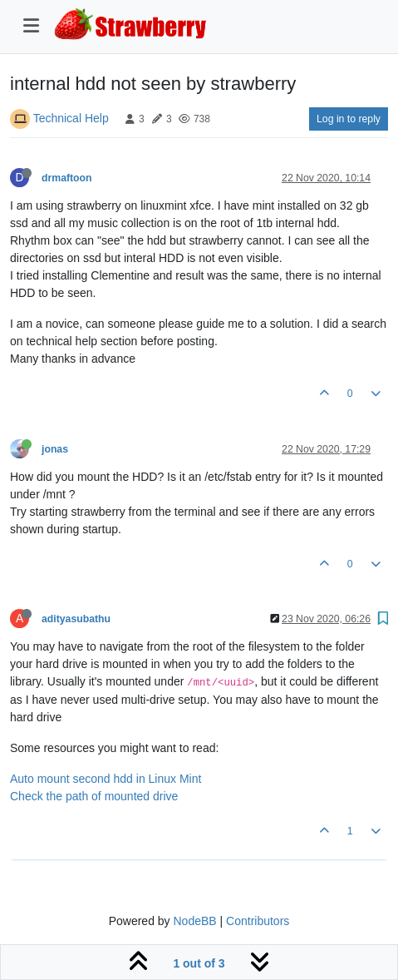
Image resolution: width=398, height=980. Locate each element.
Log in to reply (349, 119)
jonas (55, 449)
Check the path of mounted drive (94, 796)
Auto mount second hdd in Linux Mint (106, 779)
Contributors (258, 921)
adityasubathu (76, 619)
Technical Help (71, 118)
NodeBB (194, 921)
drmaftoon (67, 178)
